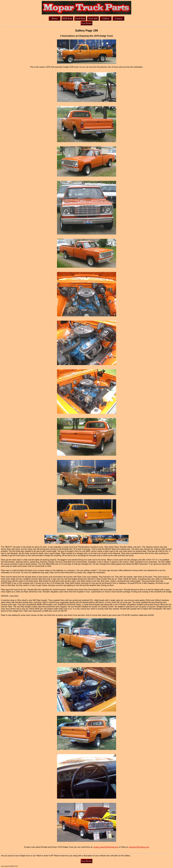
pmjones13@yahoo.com (139, 847)
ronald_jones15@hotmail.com (106, 847)
